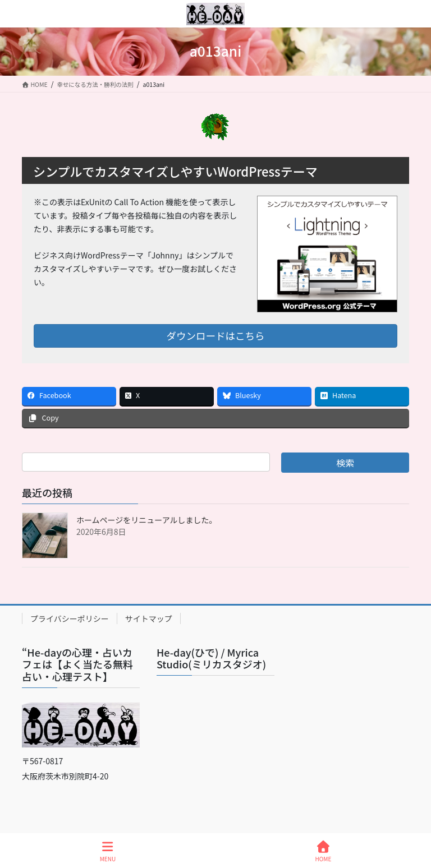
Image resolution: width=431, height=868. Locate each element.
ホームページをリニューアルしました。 (147, 520)
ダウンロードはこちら (216, 336)
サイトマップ (149, 618)
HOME (324, 851)
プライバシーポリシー (70, 618)
